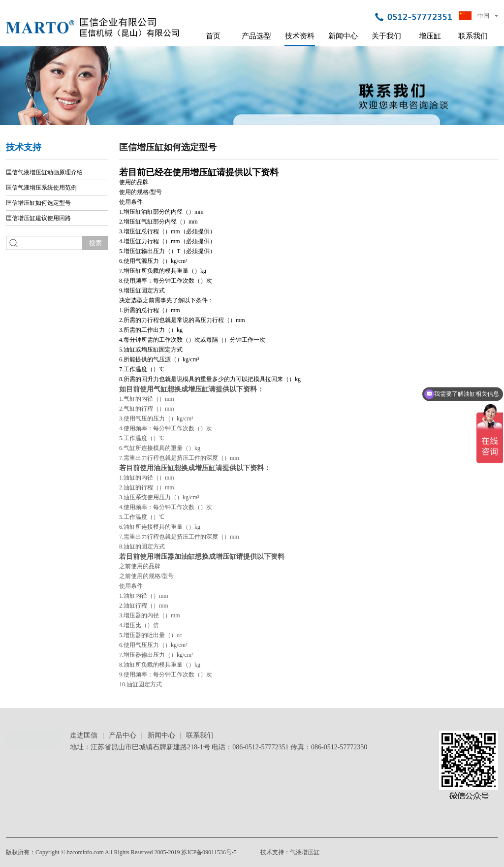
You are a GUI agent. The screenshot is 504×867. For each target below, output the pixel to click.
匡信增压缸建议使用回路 (38, 218)
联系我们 (473, 36)
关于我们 (386, 36)
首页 (213, 36)
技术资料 (300, 36)
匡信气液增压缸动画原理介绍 (44, 172)
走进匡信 (84, 735)
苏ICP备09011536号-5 (209, 852)
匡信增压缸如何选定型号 (38, 203)
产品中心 (123, 735)
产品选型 (256, 36)
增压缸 (430, 36)
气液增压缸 (305, 852)
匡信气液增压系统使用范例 (41, 188)
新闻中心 (343, 36)
